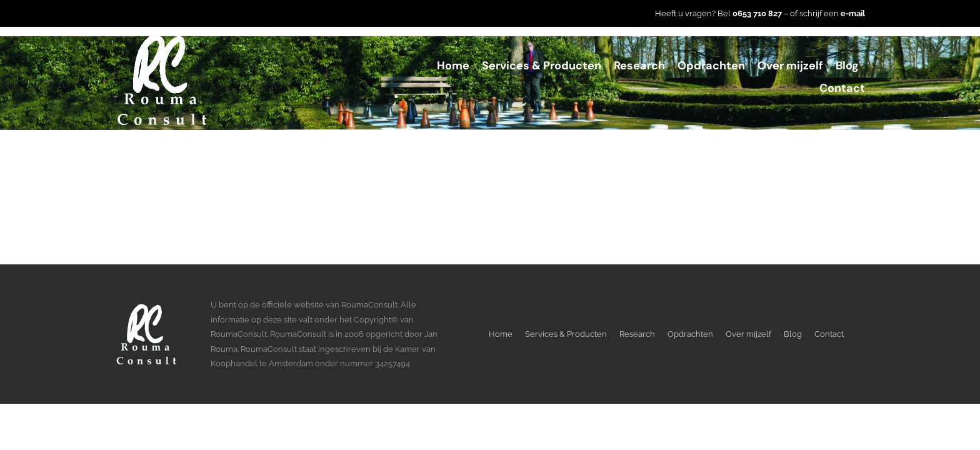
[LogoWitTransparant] (162, 38)
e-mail (853, 13)
